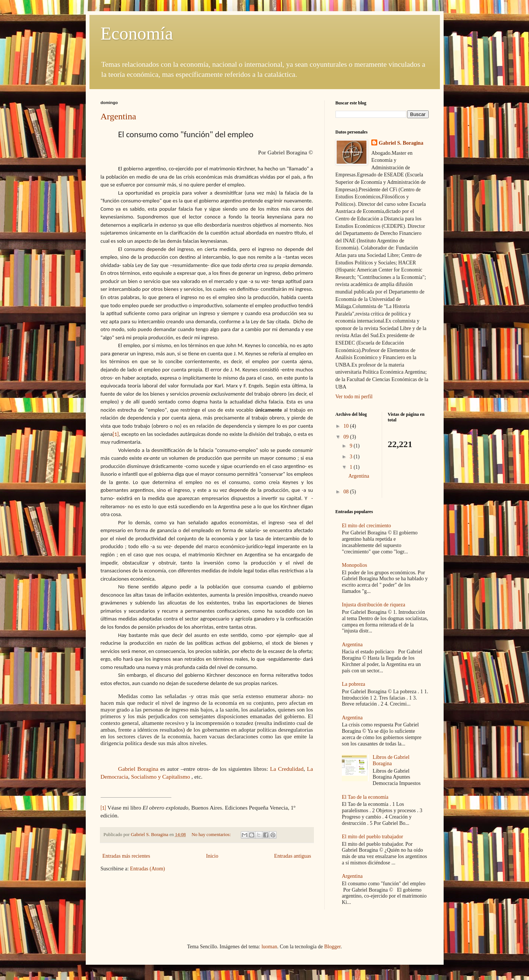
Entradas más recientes (126, 856)
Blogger (332, 947)
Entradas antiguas (292, 856)
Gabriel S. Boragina (401, 143)
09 (347, 437)
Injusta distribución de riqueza (374, 605)
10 (347, 426)
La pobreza (354, 684)
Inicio (212, 856)
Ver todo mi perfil (354, 397)
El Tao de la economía (365, 797)
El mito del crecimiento (366, 526)
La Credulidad (287, 769)
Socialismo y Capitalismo (161, 777)
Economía (137, 33)
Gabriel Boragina (138, 769)
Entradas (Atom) (148, 869)
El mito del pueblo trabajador (372, 837)
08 (347, 492)
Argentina (119, 116)
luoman (269, 947)
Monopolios (355, 565)
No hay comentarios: (212, 835)
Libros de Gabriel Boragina (391, 760)
